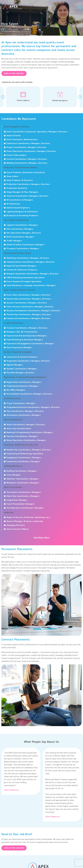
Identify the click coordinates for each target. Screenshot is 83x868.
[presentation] (3, 97)
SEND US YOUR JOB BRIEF (14, 73)
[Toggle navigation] (80, 7)
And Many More (42, 538)
